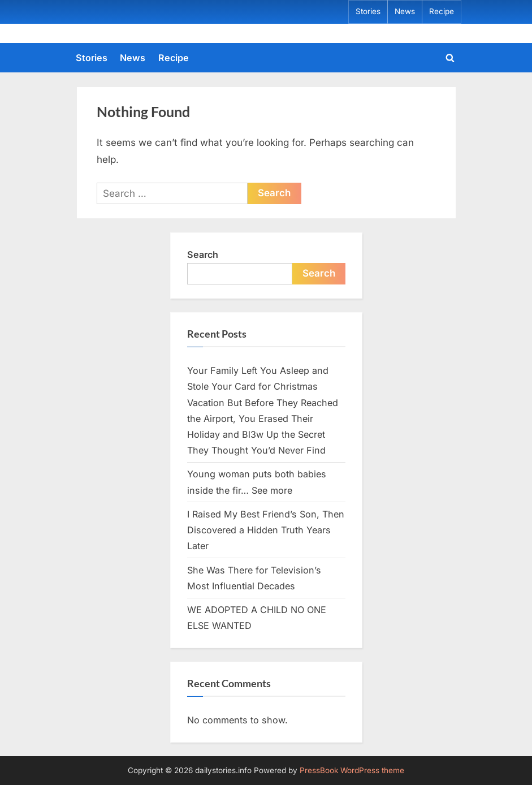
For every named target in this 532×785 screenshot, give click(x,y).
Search (203, 255)
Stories (368, 11)
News (405, 11)
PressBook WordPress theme (352, 770)
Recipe (442, 11)
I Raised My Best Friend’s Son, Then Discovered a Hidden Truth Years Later (266, 530)
